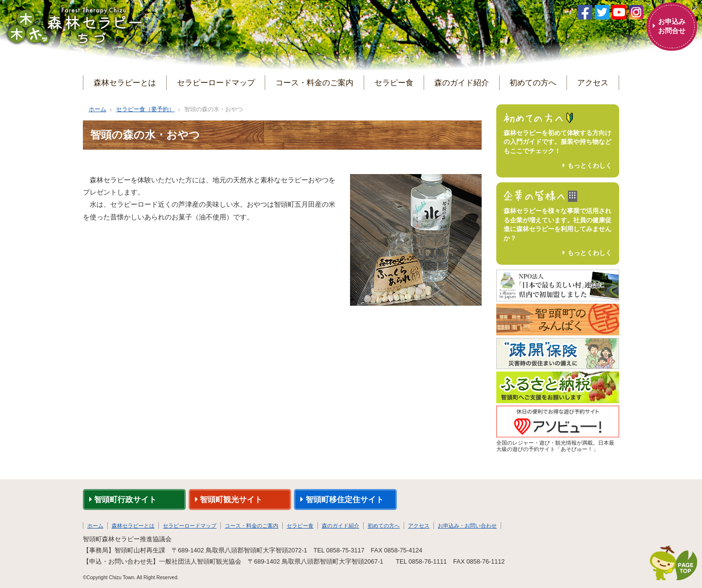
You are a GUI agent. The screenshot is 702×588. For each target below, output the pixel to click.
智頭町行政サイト (123, 500)
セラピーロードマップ (216, 82)
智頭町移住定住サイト (342, 500)
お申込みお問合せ (672, 26)
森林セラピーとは (125, 82)
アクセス (593, 82)
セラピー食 (394, 82)
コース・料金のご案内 (314, 82)
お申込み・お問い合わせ (467, 526)
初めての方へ (533, 82)
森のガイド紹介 (462, 82)
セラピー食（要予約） (145, 109)
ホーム (97, 109)
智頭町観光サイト (229, 500)
